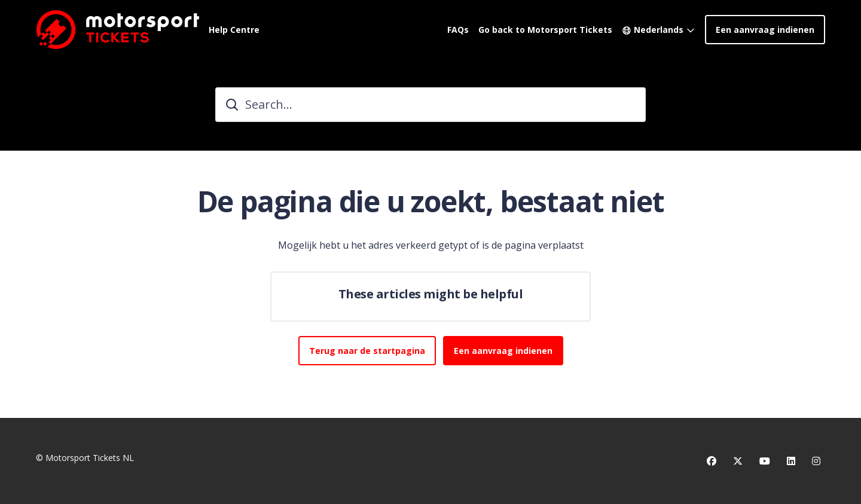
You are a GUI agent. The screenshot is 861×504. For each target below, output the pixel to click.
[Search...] (430, 105)
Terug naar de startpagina (367, 351)
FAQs (458, 30)
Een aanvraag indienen (765, 30)
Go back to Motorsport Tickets (545, 30)
